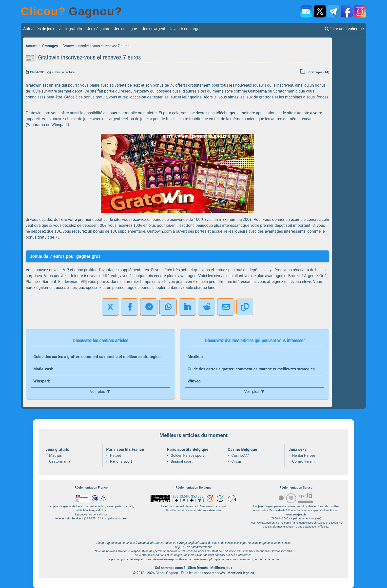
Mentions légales (241, 573)
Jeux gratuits (71, 29)
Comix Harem (303, 461)
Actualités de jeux (39, 29)
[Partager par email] (226, 307)
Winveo (194, 381)
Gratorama (257, 91)
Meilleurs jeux (221, 568)
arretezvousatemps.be (208, 510)
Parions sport (121, 461)
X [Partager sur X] (110, 307)
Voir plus (100, 392)
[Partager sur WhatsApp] (168, 307)
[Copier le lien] (245, 307)
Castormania (60, 461)
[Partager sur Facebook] (130, 307)
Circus (237, 461)
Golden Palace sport (187, 455)
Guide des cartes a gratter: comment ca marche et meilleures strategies (97, 357)
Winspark (42, 381)
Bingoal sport (182, 461)
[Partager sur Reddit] (207, 307)
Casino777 (240, 455)
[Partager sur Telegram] (149, 307)
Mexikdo (195, 357)
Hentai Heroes (304, 455)
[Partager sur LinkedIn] (187, 307)
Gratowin (34, 85)
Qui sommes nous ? (170, 568)
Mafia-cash (43, 369)
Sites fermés (198, 568)
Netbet (115, 455)
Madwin (56, 455)
